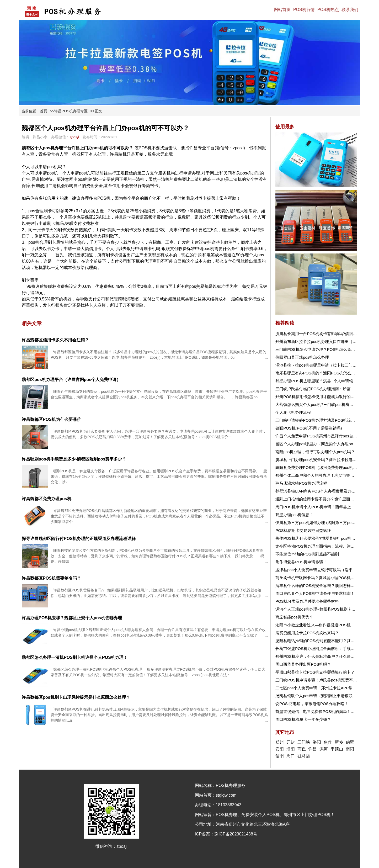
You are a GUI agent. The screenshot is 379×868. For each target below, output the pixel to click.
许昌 (313, 749)
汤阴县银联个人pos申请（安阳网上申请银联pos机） (321, 696)
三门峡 (304, 742)
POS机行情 (304, 10)
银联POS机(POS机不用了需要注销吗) (309, 428)
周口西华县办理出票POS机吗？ (303, 664)
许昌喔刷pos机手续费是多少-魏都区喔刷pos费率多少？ (74, 459)
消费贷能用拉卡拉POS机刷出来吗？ (307, 633)
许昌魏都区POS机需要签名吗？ (51, 578)
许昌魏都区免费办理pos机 (46, 499)
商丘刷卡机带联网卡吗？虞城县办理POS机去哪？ (319, 578)
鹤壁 (350, 742)
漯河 (324, 749)
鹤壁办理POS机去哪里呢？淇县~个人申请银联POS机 (322, 381)
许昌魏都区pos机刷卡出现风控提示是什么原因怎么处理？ (76, 697)
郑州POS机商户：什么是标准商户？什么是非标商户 (321, 656)
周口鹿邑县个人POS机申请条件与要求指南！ (315, 593)
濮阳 (291, 749)
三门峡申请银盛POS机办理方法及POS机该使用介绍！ (323, 420)
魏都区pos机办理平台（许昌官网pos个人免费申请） (71, 380)
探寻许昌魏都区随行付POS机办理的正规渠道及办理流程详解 (79, 539)
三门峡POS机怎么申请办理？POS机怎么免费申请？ (321, 349)
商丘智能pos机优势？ (294, 617)
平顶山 (337, 749)
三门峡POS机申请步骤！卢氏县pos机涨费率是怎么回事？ (326, 680)
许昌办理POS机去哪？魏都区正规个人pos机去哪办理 (72, 618)
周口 (291, 756)
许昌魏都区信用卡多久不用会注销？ (55, 340)
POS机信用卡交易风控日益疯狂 (303, 530)
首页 (44, 111)
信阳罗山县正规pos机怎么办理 (302, 357)
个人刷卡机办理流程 (293, 412)
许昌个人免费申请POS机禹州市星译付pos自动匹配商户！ (326, 436)
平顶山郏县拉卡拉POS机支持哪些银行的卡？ (315, 672)
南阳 (350, 749)
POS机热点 (328, 10)
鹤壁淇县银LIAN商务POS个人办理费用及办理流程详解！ (325, 491)
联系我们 (350, 10)
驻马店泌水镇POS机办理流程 (301, 483)
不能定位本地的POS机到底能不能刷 (307, 554)
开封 (291, 742)
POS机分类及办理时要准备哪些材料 (307, 601)
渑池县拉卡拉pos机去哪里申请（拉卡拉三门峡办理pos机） (327, 365)
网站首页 (282, 10)
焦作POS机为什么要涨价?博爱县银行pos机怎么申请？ (323, 538)
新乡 (339, 742)
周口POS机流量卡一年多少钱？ (303, 719)
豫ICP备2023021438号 (236, 834)
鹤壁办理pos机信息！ (294, 515)
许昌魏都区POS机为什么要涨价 (51, 419)
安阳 (280, 749)
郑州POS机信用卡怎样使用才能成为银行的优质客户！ (323, 397)
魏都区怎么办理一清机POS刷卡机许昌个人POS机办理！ (75, 657)
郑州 (280, 742)
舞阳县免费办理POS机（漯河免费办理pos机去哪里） (322, 467)
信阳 (280, 756)
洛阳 (317, 742)
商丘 (302, 749)
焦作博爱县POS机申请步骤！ (301, 562)
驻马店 (304, 756)
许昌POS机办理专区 (71, 111)
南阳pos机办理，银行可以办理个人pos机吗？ (315, 452)
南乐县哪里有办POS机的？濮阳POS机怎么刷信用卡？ (323, 373)
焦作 (328, 742)
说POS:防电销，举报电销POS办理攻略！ (312, 704)
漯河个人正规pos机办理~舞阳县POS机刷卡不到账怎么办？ (327, 609)
